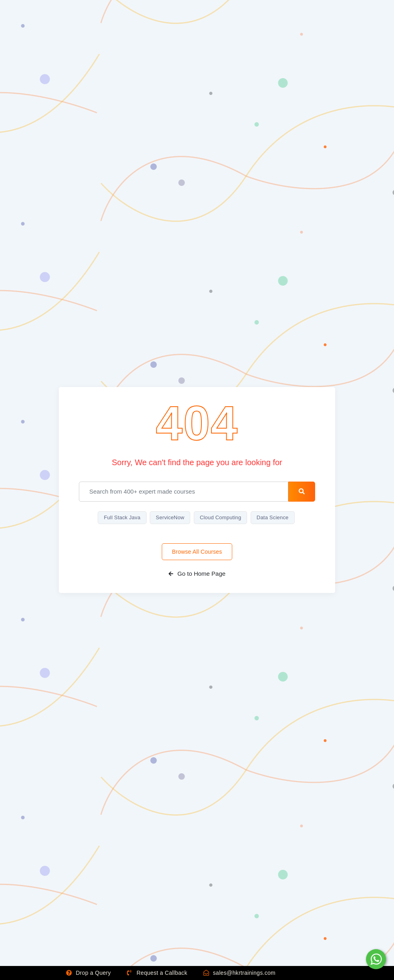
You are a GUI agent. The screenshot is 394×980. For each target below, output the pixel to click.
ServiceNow (170, 517)
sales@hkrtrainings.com (239, 973)
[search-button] (302, 492)
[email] (184, 492)
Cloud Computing (220, 517)
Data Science (273, 517)
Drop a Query (88, 973)
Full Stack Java (122, 517)
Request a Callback (157, 973)
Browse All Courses (197, 552)
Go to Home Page (197, 574)
